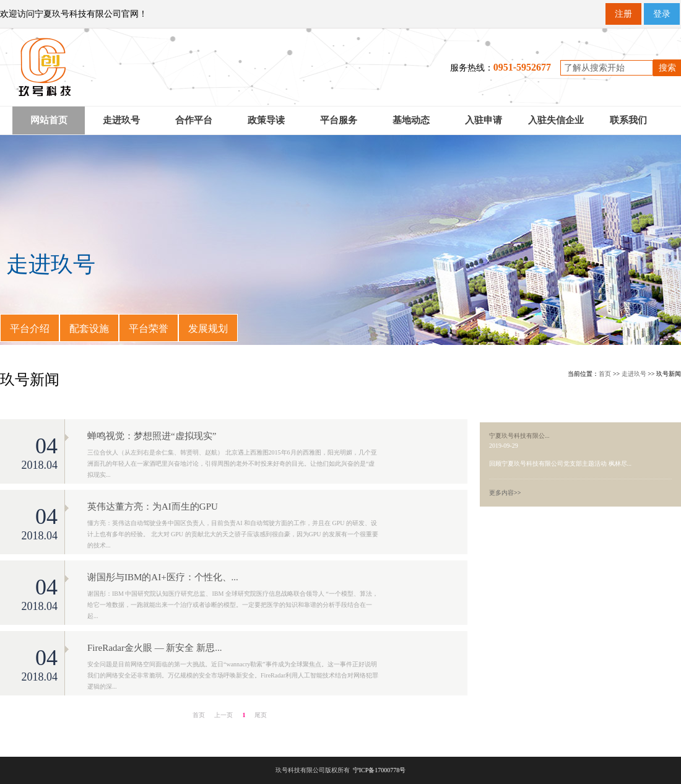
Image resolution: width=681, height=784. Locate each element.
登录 (662, 14)
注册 (623, 14)
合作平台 (194, 120)
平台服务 (339, 120)
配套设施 (89, 329)
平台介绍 (30, 329)
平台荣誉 (149, 329)
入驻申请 (484, 120)
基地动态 (411, 120)
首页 (605, 374)
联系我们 (628, 120)
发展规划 (208, 329)
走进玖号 (121, 120)
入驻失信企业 (556, 120)
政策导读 (266, 120)
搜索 (667, 68)
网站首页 (49, 120)
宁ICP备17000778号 (380, 770)
